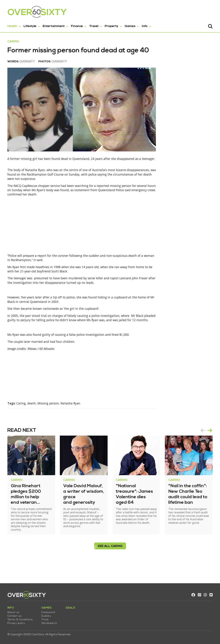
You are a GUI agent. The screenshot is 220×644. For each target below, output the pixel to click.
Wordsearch (49, 622)
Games (130, 26)
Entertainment (53, 26)
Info (144, 26)
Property (111, 26)
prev (203, 447)
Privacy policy (16, 622)
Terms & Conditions (20, 619)
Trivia (44, 619)
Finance (76, 26)
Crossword (48, 611)
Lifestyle (29, 26)
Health (12, 26)
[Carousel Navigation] (207, 447)
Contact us (14, 615)
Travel (93, 26)
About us (13, 611)
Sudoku (46, 615)
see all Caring (110, 563)
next (210, 447)
